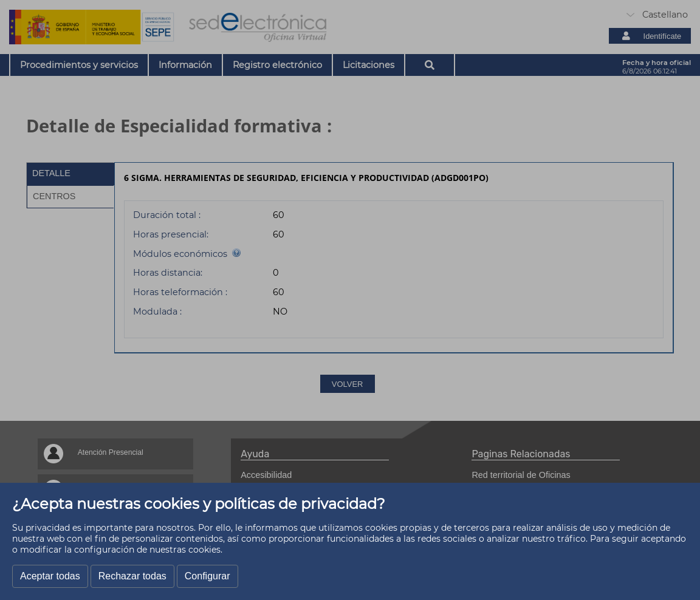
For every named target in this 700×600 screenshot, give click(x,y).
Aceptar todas (50, 576)
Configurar (208, 576)
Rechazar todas (132, 576)
